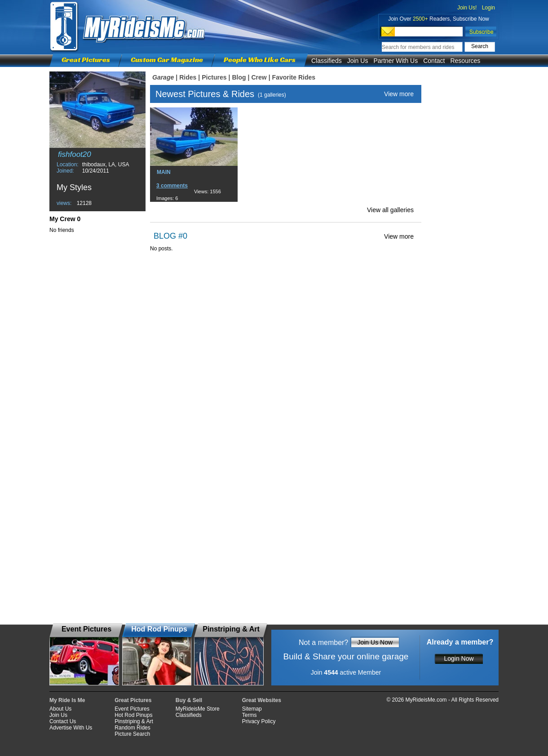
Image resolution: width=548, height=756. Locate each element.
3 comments (172, 186)
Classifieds (327, 61)
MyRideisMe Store (198, 709)
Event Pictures (132, 709)
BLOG (165, 236)
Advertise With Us (71, 728)
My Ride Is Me (67, 700)
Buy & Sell (189, 700)
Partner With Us (396, 61)
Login (488, 8)
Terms (250, 715)
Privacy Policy (259, 721)
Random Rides (132, 728)
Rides (188, 77)
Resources (465, 61)
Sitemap (252, 709)
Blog (239, 77)
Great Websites (262, 700)
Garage (163, 77)
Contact (434, 61)
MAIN (164, 172)
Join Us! (467, 8)
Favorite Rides (294, 77)
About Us (60, 709)
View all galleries (390, 210)
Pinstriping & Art (134, 721)
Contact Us (63, 721)
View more (399, 94)
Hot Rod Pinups (133, 715)
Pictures (214, 77)
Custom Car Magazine (167, 60)
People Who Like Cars (260, 60)
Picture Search (132, 734)
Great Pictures (86, 60)
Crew (259, 77)
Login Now (459, 658)
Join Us (358, 61)
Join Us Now (375, 642)
